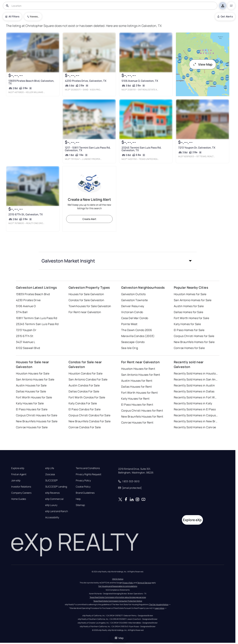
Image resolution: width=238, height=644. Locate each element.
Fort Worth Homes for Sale (191, 318)
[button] (118, 261)
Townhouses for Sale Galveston (90, 306)
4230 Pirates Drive (28, 300)
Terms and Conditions (88, 468)
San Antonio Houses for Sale (35, 379)
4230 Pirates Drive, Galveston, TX (86, 81)
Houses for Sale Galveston (86, 294)
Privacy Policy (83, 480)
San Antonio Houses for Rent (141, 375)
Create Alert (89, 219)
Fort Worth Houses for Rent (139, 393)
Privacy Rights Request (88, 474)
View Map (203, 64)
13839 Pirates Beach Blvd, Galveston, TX (31, 82)
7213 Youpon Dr (26, 330)
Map (119, 638)
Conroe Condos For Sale (85, 427)
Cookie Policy (83, 487)
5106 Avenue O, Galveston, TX (140, 81)
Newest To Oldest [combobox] (35, 16)
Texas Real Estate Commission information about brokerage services (118, 597)
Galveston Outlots (133, 294)
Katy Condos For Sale (83, 403)
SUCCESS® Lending (56, 487)
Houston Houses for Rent (138, 369)
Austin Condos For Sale (84, 385)
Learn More (160, 608)
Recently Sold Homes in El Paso (195, 409)
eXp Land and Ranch (57, 511)
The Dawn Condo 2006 (137, 330)
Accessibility (52, 517)
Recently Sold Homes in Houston (196, 373)
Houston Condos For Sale (86, 373)
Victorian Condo (132, 312)
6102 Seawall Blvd (28, 348)
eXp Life (50, 468)
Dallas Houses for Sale (31, 391)
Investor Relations (21, 487)
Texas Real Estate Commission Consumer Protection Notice (118, 601)
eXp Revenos (52, 493)
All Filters (12, 16)
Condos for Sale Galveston (86, 300)
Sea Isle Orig (130, 348)
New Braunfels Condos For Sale (90, 421)
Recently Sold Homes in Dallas (194, 391)
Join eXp (16, 480)
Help (78, 499)
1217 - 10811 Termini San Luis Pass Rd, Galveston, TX (88, 149)
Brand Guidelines (85, 493)
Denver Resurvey (133, 306)
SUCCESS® (51, 480)
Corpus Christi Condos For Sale (89, 415)
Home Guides (19, 499)
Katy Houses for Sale (30, 403)
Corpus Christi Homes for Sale (194, 336)
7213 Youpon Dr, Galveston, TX (197, 148)
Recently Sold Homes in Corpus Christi (196, 415)
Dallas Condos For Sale (84, 391)
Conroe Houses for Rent (137, 422)
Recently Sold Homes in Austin (194, 385)
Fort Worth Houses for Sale (34, 397)
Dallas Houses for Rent (137, 387)
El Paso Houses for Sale (32, 409)
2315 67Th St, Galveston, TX (25, 214)
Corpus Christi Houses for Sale (37, 415)
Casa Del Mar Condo (135, 318)
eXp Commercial (54, 499)
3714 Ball (22, 312)
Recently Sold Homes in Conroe (195, 427)
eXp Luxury (51, 505)
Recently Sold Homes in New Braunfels (196, 421)
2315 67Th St (25, 336)
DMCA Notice (118, 579)
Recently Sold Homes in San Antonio (196, 379)
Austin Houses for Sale (31, 385)
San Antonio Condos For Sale (88, 379)
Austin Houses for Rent (137, 381)
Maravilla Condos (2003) (138, 336)
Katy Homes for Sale (187, 324)
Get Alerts (225, 16)
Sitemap (80, 505)
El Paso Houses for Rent (137, 405)
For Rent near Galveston (85, 312)
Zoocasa (50, 474)
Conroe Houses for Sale (32, 427)
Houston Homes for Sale (190, 294)
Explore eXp (18, 468)
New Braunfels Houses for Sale (37, 421)
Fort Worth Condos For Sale (87, 397)
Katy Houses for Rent (135, 399)
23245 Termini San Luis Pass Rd (37, 324)
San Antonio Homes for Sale (193, 300)
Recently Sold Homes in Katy (193, 403)
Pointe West (129, 324)
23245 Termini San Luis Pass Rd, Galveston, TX (141, 149)
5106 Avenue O (26, 306)
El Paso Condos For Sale (85, 409)
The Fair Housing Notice (159, 604)
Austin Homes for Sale (189, 306)
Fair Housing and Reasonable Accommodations (118, 586)
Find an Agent (19, 474)
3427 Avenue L (26, 342)
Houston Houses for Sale (33, 373)
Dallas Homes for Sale (188, 312)
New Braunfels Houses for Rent (142, 416)
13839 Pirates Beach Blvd (33, 294)
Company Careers (21, 493)
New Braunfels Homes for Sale (194, 342)
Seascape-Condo (133, 342)
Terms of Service (144, 583)
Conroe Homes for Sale (189, 348)
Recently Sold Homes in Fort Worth (196, 397)
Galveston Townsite (135, 300)
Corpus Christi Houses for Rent (142, 411)
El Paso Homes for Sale (189, 330)
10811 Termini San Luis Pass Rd (36, 318)
